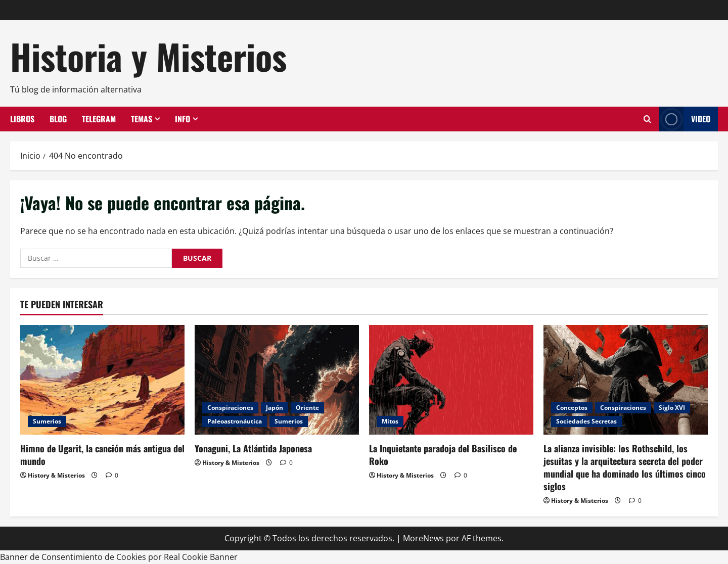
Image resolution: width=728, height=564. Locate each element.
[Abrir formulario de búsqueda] (647, 119)
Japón (275, 408)
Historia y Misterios (148, 56)
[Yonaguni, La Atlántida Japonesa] (277, 380)
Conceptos (572, 408)
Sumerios (47, 421)
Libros (22, 119)
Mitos (390, 421)
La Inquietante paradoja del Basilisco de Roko (443, 455)
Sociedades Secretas (586, 421)
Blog (58, 119)
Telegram (99, 119)
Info (183, 119)
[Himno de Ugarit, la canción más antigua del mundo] (102, 380)
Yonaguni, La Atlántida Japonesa (253, 448)
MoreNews (423, 538)
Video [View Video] (685, 119)
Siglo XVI (672, 408)
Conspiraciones (230, 408)
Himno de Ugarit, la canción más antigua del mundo (102, 455)
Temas (142, 119)
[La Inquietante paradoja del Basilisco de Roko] (451, 380)
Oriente (307, 408)
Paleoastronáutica (235, 421)
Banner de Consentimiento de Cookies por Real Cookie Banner (119, 557)
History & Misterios (56, 475)
